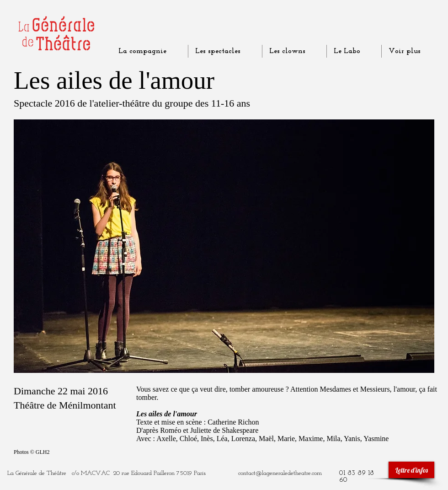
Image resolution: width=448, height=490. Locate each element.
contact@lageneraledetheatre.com (280, 473)
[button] (224, 246)
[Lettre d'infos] (411, 470)
